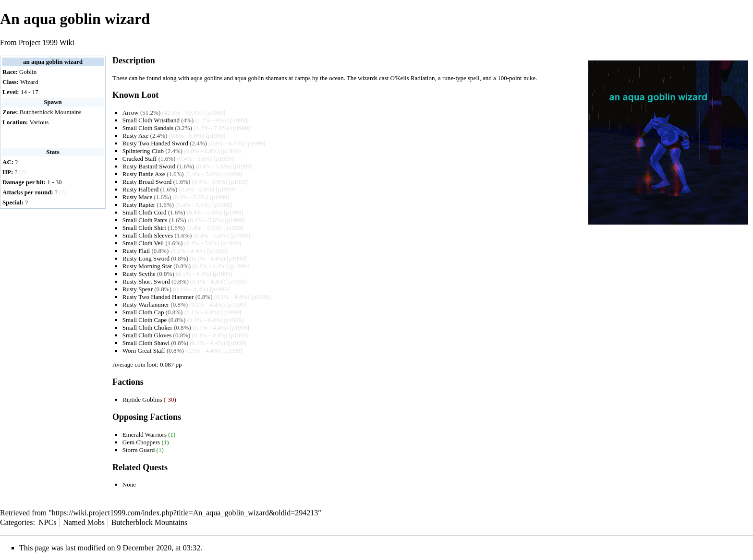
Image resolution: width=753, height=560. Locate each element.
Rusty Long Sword (146, 258)
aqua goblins (206, 78)
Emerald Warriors (145, 435)
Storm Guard (139, 450)
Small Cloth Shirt (144, 228)
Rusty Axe (136, 136)
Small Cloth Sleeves (148, 235)
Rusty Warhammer (146, 304)
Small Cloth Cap (143, 312)
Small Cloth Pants (145, 220)
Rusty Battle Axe (144, 174)
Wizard (29, 82)
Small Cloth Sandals (148, 128)
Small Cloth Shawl (146, 343)
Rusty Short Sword (146, 281)
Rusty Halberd (140, 189)
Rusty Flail (136, 251)
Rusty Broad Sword (147, 182)
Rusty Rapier (139, 205)
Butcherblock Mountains (51, 112)
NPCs (47, 522)
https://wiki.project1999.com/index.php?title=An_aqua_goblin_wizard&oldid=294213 (185, 513)
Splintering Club (143, 151)
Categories (16, 522)
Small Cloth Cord (145, 212)
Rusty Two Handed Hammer (158, 297)
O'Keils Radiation (413, 78)
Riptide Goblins (142, 399)
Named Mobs (84, 522)
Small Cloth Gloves (147, 335)
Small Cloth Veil (143, 243)
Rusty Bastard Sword (149, 166)
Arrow (131, 113)
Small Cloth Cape (145, 320)
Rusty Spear (138, 289)
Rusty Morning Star (147, 266)
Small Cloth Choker (147, 328)
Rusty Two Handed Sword (155, 143)
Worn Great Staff (144, 351)
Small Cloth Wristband (151, 120)
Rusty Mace (137, 197)
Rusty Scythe (139, 274)
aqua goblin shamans (261, 78)
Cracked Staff (140, 159)
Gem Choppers (141, 442)
